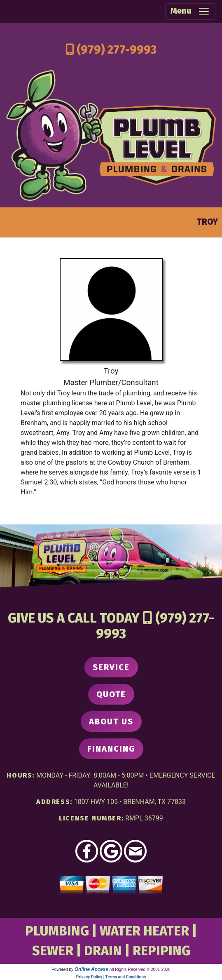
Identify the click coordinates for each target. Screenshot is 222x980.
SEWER (53, 951)
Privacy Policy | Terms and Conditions (111, 977)
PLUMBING (57, 931)
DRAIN (103, 951)
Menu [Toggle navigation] (190, 12)
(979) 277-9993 (117, 50)
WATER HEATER (144, 931)
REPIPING (161, 951)
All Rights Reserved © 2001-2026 (140, 969)
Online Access (91, 969)
